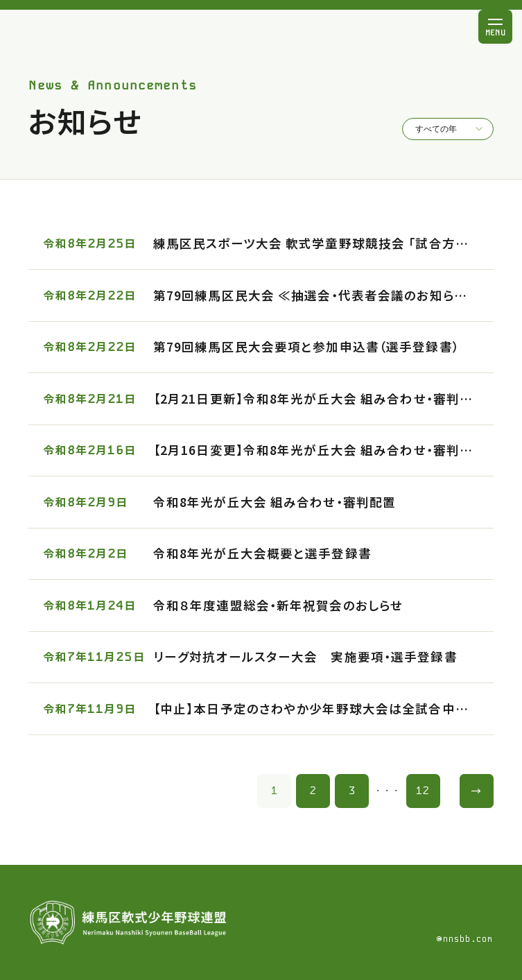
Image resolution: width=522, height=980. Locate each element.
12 (423, 791)
